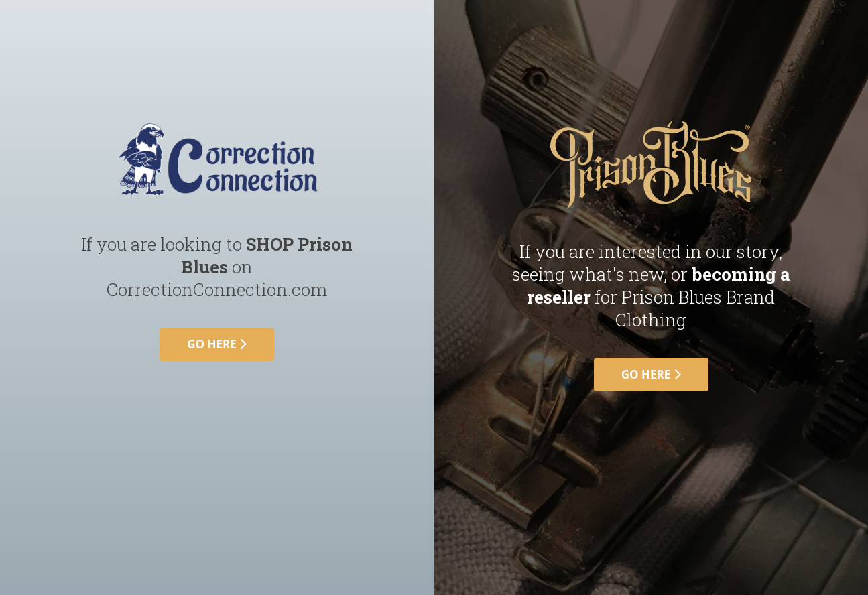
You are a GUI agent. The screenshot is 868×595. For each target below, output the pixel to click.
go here (217, 344)
